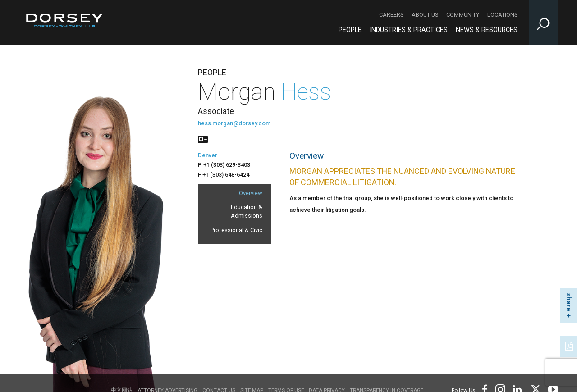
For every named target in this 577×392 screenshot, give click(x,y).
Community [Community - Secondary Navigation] (463, 15)
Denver (208, 155)
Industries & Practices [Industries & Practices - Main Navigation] (409, 30)
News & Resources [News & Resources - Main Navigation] (487, 30)
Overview (251, 193)
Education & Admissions (247, 211)
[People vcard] (203, 139)
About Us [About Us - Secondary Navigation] (425, 15)
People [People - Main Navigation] (350, 30)
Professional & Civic (236, 230)
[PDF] (570, 345)
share (569, 302)
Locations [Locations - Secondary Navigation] (502, 15)
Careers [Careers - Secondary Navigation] (391, 15)
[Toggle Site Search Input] (543, 23)
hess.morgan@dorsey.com (234, 123)
